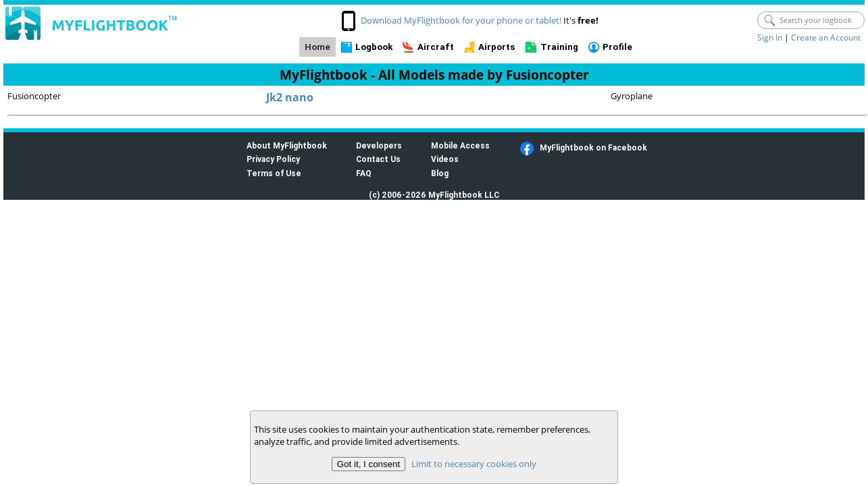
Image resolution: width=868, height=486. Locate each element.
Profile (617, 47)
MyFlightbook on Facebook (593, 147)
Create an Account (826, 37)
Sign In (770, 37)
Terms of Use (274, 173)
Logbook (374, 47)
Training (559, 47)
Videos (445, 159)
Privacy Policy (273, 159)
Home (317, 47)
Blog (440, 173)
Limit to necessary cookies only (474, 464)
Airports (497, 47)
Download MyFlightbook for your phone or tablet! (461, 20)
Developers (379, 145)
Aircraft (436, 47)
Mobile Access (460, 145)
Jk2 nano (290, 97)
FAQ (364, 173)
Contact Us (378, 159)
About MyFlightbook (287, 145)
